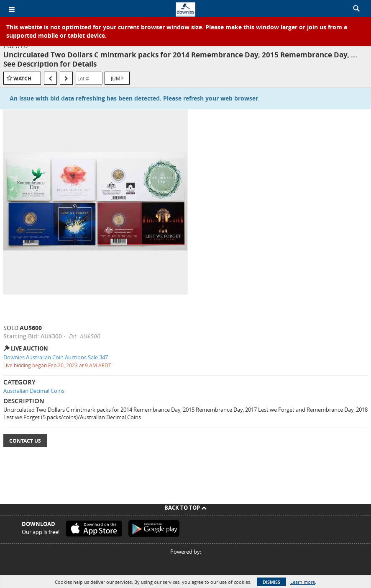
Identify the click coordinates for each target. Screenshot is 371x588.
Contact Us (25, 441)
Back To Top (185, 508)
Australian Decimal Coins (34, 391)
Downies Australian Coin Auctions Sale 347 (56, 357)
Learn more (303, 582)
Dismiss (271, 582)
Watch (22, 79)
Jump (117, 78)
